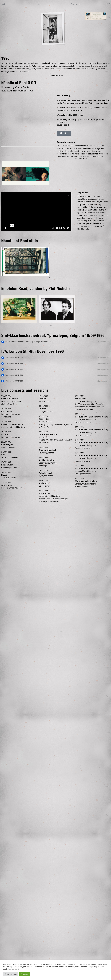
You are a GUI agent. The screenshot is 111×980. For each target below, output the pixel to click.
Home (38, 4)
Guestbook (75, 4)
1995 (3, 4)
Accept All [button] (25, 974)
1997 (108, 4)
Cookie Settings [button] (11, 974)
